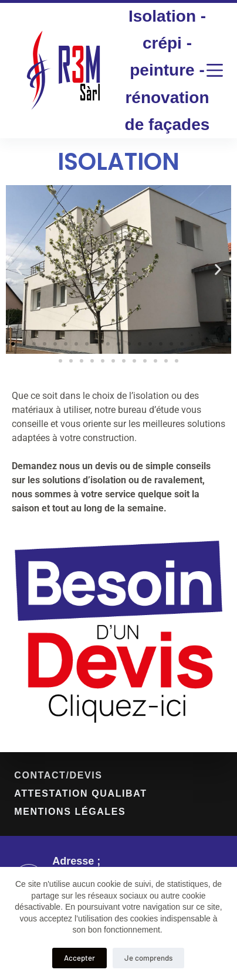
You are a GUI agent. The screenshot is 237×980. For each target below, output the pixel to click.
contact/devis (58, 775)
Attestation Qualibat (80, 793)
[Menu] (215, 70)
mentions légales (70, 812)
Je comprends (148, 958)
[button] (19, 269)
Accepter (79, 958)
